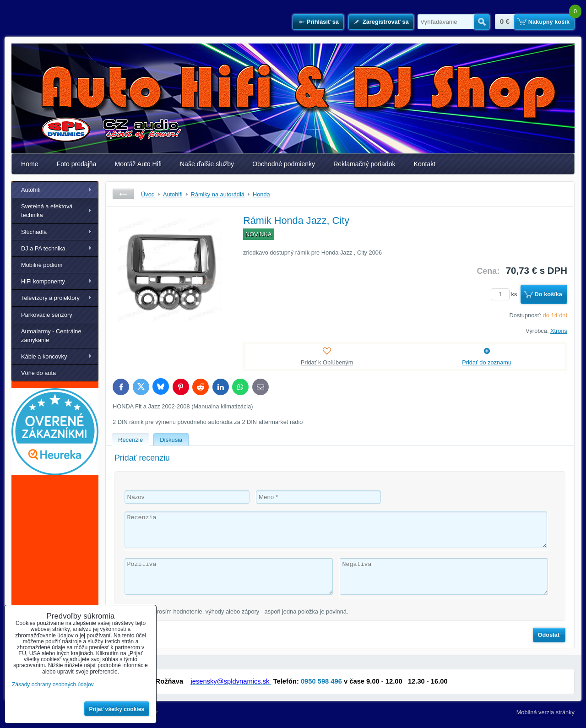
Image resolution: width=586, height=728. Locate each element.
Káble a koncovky (44, 356)
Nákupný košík (549, 22)
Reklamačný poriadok (364, 164)
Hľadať (482, 22)
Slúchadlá (34, 232)
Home (30, 164)
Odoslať (549, 635)
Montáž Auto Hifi (138, 164)
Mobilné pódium (42, 265)
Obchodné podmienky (284, 164)
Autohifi (31, 190)
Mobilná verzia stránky (545, 712)
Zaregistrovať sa (386, 22)
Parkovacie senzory (47, 315)
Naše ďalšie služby (207, 164)
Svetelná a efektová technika (47, 211)
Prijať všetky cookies (117, 709)
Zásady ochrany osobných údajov (53, 685)
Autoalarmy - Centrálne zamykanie (51, 336)
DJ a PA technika (43, 248)
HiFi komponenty (43, 281)
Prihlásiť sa (323, 22)
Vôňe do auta (38, 373)
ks (505, 294)
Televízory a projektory (50, 298)
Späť (123, 194)
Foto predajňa (77, 164)
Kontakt (425, 164)
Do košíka (548, 294)
